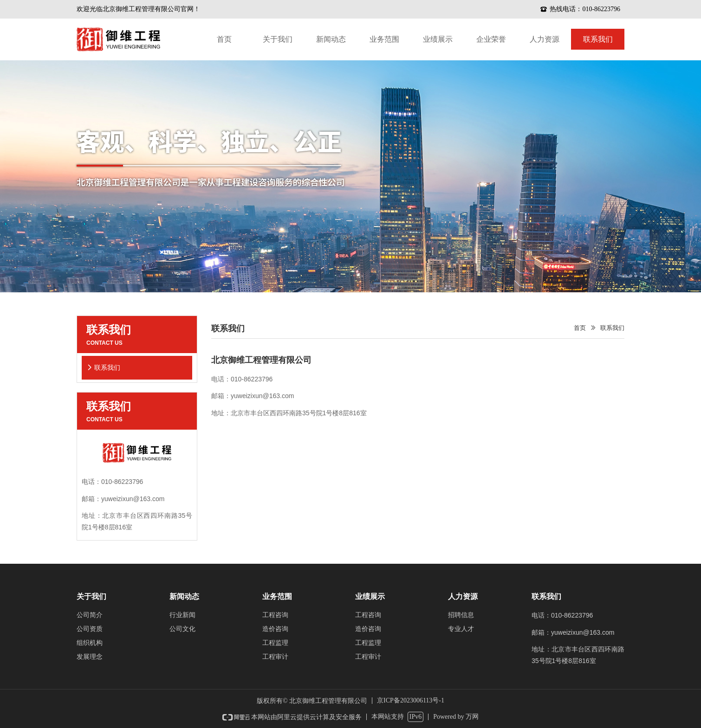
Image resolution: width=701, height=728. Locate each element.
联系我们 (612, 328)
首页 (580, 328)
